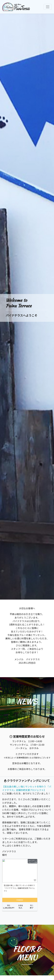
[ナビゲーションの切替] (48, 7)
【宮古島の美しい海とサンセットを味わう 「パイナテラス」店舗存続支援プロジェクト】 (27, 788)
